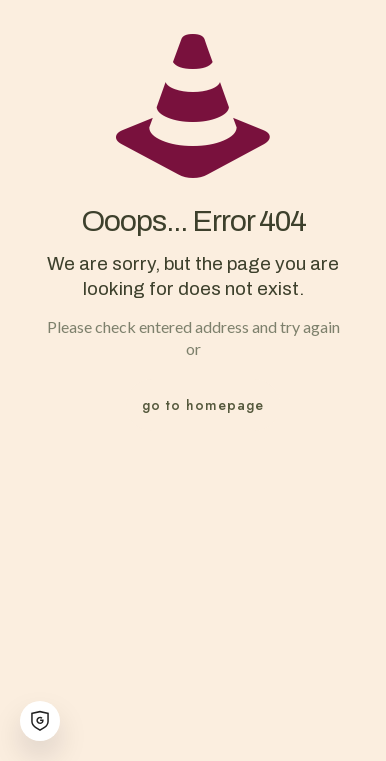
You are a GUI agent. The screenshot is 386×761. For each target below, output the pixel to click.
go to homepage (203, 405)
